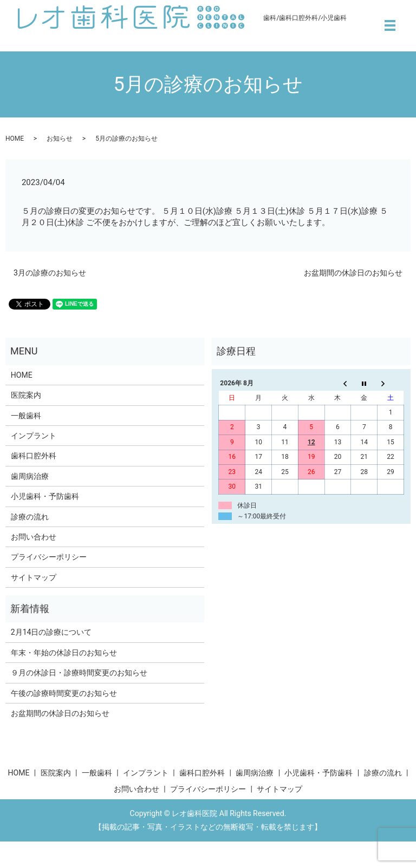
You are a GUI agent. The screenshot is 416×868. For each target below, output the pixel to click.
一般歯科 (26, 416)
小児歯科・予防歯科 (45, 496)
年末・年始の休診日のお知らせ (64, 653)
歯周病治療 (30, 476)
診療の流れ (30, 517)
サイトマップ (34, 577)
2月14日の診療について (51, 632)
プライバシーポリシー (49, 557)
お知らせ (60, 139)
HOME (15, 139)
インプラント (34, 436)
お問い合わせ (34, 537)
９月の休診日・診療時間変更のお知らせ (79, 673)
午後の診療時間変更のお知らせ (64, 693)
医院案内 (26, 395)
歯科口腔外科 (34, 456)
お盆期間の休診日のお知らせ (353, 273)
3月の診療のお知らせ (50, 273)
